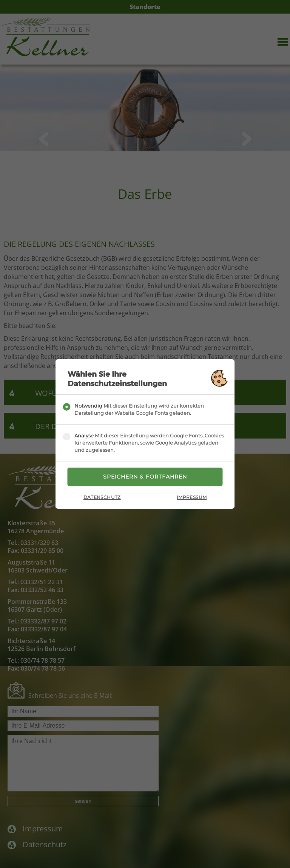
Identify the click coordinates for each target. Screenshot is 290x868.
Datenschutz (102, 497)
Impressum (192, 497)
